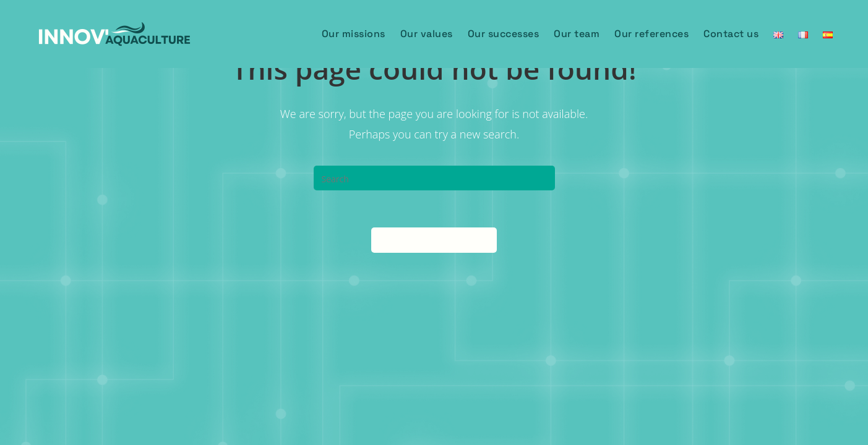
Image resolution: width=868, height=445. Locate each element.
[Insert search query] (434, 178)
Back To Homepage (434, 240)
